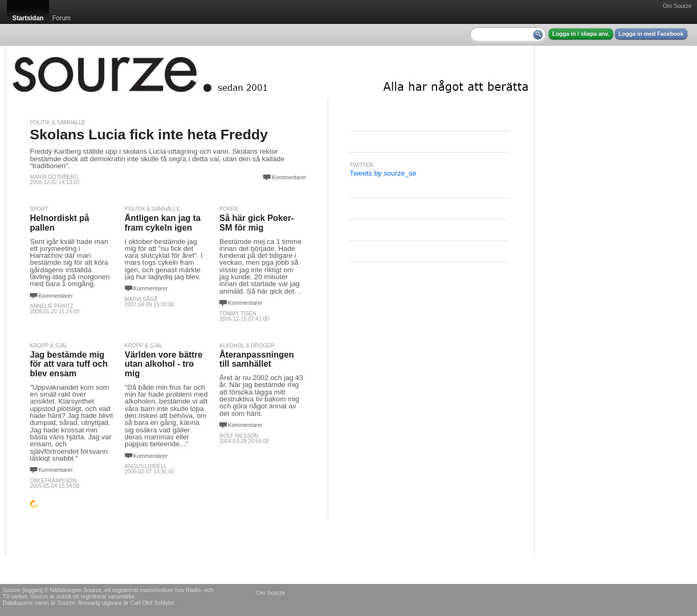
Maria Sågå (141, 299)
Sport (39, 209)
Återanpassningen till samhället (257, 360)
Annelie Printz (52, 306)
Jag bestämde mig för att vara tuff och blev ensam (69, 364)
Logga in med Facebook (651, 34)
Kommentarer (289, 177)
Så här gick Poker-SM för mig (257, 223)
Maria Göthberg (54, 177)
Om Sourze (677, 6)
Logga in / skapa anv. (581, 34)
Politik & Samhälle (58, 123)
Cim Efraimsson (53, 481)
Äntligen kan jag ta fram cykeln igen (163, 223)
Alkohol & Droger (247, 346)
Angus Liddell (146, 466)
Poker (229, 209)
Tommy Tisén (238, 314)
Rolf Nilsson (239, 436)
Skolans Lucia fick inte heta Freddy (149, 135)
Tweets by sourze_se (383, 173)
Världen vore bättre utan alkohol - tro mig (164, 364)
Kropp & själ (49, 346)
